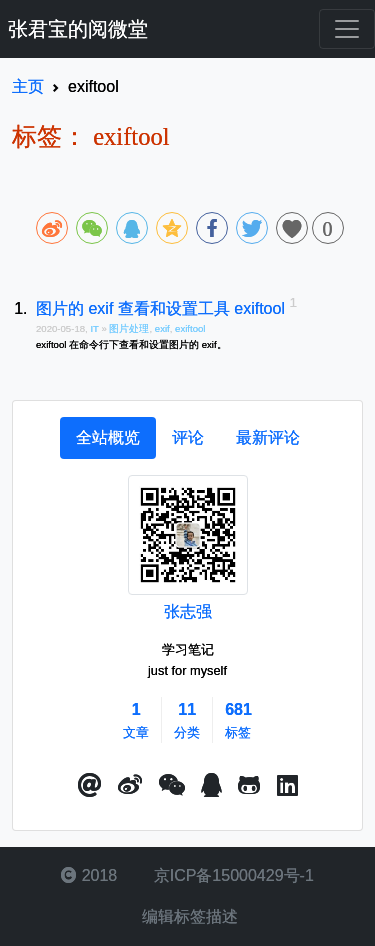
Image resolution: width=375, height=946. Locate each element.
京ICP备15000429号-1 (231, 875)
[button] (90, 786)
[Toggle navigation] (347, 29)
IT (95, 328)
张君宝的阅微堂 (78, 29)
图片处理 (129, 328)
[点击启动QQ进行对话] (211, 786)
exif (162, 328)
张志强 (188, 611)
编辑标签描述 (187, 916)
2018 (89, 875)
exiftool (190, 328)
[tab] (108, 438)
